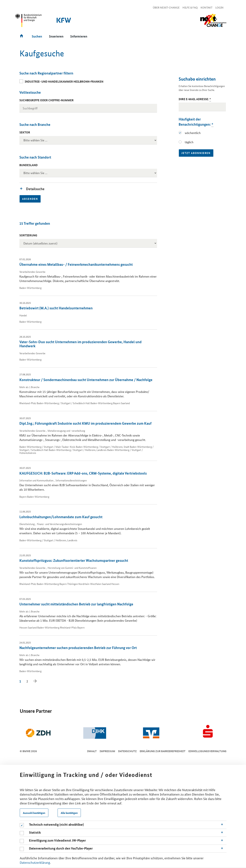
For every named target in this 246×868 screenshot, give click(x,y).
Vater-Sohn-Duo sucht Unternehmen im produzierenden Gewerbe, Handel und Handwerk (80, 344)
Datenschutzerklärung (35, 862)
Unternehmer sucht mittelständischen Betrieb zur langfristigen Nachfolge (76, 604)
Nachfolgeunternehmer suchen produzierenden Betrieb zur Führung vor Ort (78, 648)
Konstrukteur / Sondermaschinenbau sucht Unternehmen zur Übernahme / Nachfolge (86, 380)
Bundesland (29, 165)
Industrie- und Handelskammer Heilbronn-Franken (64, 81)
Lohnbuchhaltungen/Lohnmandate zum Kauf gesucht (61, 517)
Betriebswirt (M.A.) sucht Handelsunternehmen (56, 308)
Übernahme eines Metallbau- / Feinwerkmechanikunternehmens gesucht (76, 264)
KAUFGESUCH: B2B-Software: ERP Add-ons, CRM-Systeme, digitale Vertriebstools (83, 473)
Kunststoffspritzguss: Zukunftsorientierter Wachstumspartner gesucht (74, 560)
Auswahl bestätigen (34, 813)
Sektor (25, 132)
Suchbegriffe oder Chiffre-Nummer (47, 100)
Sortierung (28, 235)
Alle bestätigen (69, 813)
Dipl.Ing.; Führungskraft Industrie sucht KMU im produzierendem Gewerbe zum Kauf (85, 423)
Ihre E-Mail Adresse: (195, 99)
